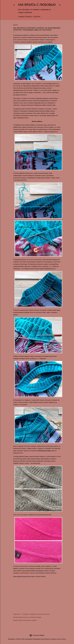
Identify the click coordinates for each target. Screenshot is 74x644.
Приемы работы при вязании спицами (25, 620)
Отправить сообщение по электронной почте (36, 614)
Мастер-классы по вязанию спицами (30, 617)
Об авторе (37, 17)
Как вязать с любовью (37, 5)
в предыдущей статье (27, 573)
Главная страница (25, 17)
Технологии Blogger (37, 635)
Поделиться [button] (17, 614)
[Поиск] (60, 5)
